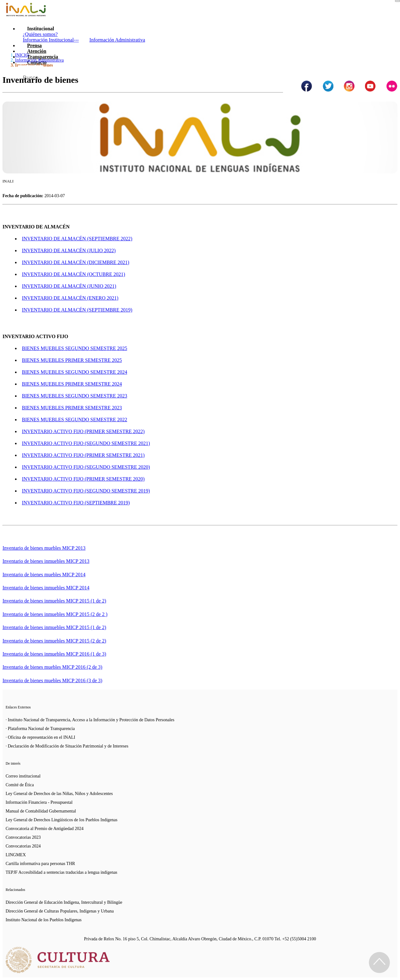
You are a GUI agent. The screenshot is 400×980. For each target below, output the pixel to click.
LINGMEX (16, 855)
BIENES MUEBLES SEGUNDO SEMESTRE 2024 (75, 372)
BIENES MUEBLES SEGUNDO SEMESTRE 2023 (75, 396)
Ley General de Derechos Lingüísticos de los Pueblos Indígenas (62, 820)
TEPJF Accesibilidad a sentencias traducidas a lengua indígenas (61, 872)
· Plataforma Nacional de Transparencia (40, 729)
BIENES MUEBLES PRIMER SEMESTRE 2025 (72, 360)
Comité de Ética (20, 785)
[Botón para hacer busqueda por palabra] (387, 73)
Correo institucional (23, 776)
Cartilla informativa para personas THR (40, 864)
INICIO (22, 55)
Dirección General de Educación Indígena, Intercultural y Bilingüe (64, 902)
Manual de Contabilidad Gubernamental (41, 811)
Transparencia (43, 57)
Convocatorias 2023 (23, 837)
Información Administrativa (117, 40)
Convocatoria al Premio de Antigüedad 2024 (45, 829)
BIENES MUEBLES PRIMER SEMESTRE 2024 (72, 384)
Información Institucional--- (51, 40)
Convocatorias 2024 (23, 846)
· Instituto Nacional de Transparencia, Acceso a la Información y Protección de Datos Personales (90, 720)
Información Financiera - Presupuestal (39, 802)
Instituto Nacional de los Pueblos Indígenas (44, 920)
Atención (37, 51)
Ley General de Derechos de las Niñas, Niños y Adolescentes (59, 794)
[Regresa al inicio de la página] (379, 962)
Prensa (35, 45)
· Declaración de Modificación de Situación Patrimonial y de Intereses (67, 746)
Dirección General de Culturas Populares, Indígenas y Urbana (60, 911)
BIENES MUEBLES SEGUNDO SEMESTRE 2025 (75, 348)
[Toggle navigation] (397, 1)
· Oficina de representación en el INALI (40, 737)
